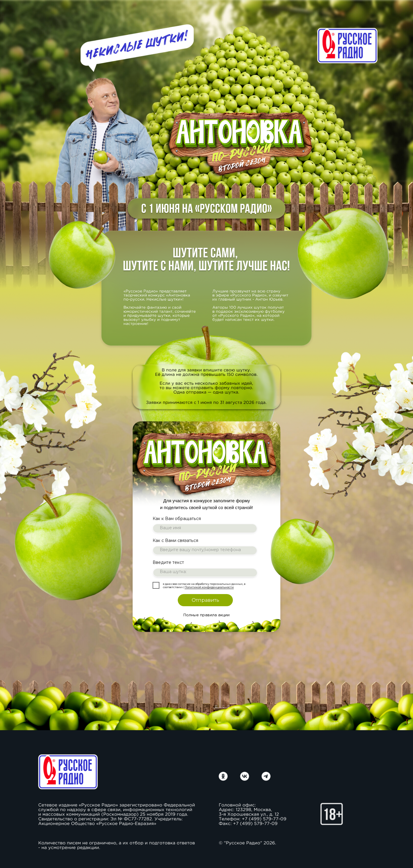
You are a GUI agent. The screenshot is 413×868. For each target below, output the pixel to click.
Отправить (205, 600)
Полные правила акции (206, 615)
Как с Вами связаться (175, 540)
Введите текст (168, 562)
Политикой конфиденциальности (209, 587)
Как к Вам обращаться (177, 519)
